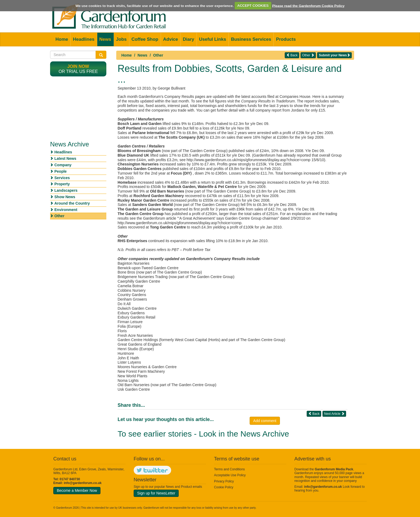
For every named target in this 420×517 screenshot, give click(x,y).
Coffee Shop (145, 39)
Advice (171, 39)
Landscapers (66, 190)
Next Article (334, 414)
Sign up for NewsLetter (156, 493)
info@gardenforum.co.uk (83, 483)
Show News (65, 197)
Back (292, 55)
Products (286, 39)
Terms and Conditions (229, 469)
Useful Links (213, 39)
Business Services (251, 39)
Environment (66, 210)
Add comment (265, 421)
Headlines (84, 39)
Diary (189, 39)
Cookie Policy (224, 487)
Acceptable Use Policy (230, 475)
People (61, 171)
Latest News (65, 158)
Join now (78, 66)
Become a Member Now (77, 490)
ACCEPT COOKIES (253, 5)
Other (158, 55)
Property (62, 184)
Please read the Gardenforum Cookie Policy (308, 5)
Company (63, 165)
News (105, 39)
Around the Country (72, 203)
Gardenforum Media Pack (334, 469)
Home (62, 39)
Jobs (121, 39)
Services (62, 178)
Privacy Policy (224, 481)
